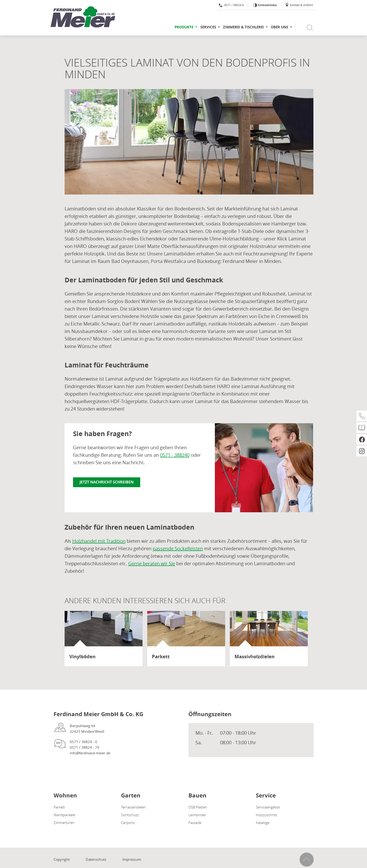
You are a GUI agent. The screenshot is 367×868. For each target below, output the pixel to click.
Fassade (195, 823)
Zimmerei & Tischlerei (243, 27)
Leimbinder (197, 815)
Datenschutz (96, 859)
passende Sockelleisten (178, 548)
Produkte (184, 27)
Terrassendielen (133, 807)
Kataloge (263, 823)
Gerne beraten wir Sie (152, 563)
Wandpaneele (64, 815)
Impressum (132, 859)
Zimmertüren (64, 823)
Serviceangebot (268, 807)
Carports (128, 823)
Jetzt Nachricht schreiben (107, 482)
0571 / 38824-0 (231, 5)
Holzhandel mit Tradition (99, 541)
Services (208, 27)
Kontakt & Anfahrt (299, 5)
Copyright (62, 859)
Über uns (279, 27)
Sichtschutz (130, 815)
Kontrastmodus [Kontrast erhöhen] (267, 5)
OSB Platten (198, 807)
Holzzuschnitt (266, 815)
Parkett (59, 807)
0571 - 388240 (175, 455)
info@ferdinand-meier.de (90, 753)
